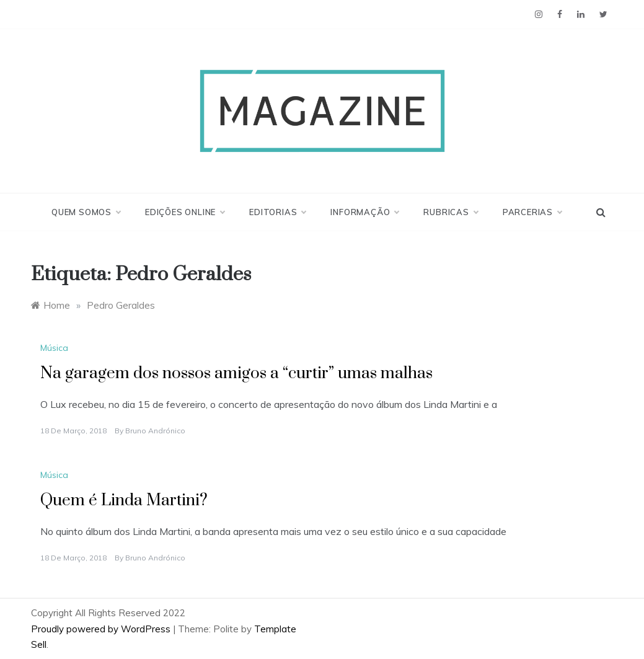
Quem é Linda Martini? (124, 501)
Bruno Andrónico (155, 431)
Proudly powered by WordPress (102, 629)
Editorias (277, 212)
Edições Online (185, 212)
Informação (364, 212)
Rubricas (450, 212)
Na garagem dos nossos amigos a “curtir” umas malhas (236, 374)
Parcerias (532, 212)
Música (54, 348)
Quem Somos (86, 212)
